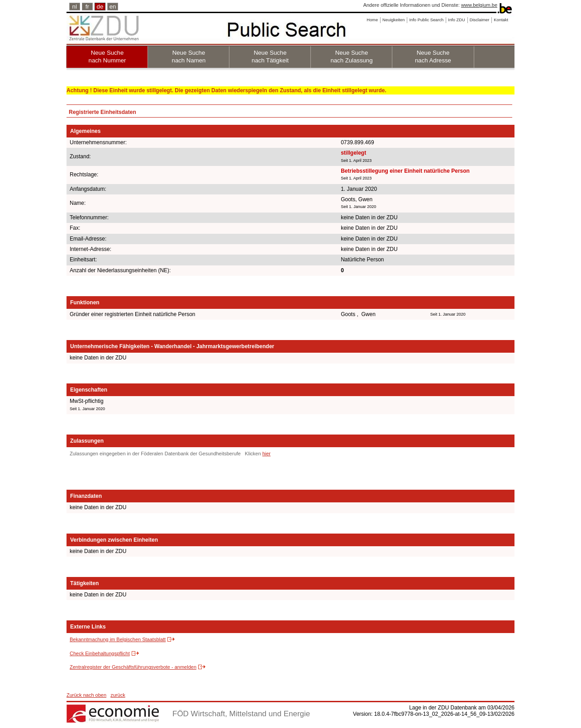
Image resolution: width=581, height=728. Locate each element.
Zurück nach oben (86, 695)
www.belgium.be (479, 5)
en (113, 7)
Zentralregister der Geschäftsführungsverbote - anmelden (133, 667)
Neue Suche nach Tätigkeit (270, 57)
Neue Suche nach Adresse (433, 57)
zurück (118, 695)
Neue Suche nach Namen (189, 57)
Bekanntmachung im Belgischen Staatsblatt (118, 639)
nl (75, 7)
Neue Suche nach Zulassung (351, 57)
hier (267, 454)
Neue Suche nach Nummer (107, 57)
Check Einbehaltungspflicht (100, 653)
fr (87, 7)
